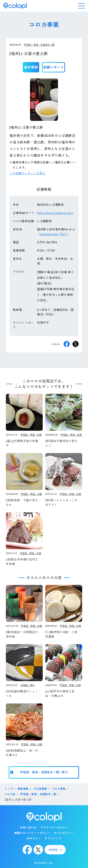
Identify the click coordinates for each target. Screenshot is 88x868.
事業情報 (23, 789)
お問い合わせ (28, 828)
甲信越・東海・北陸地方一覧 (39, 45)
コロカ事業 (59, 789)
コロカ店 (10, 794)
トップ (9, 789)
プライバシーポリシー (54, 828)
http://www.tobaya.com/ (55, 213)
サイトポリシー (64, 833)
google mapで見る (54, 234)
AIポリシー (34, 838)
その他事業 (40, 789)
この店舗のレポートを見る (27, 173)
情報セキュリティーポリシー (32, 833)
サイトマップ (53, 838)
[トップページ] (15, 6)
